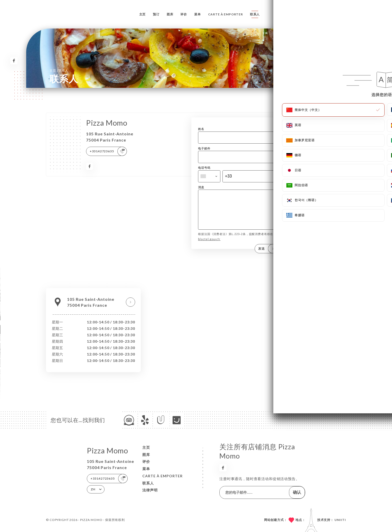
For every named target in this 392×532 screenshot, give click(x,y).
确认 (297, 492)
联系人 (255, 14)
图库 (170, 14)
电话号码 (204, 168)
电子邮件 (204, 148)
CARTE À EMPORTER (226, 14)
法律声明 (150, 490)
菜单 (198, 14)
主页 (143, 14)
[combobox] (209, 176)
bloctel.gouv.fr (209, 246)
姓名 (201, 129)
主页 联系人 (59, 70)
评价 (184, 14)
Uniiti (340, 520)
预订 (156, 14)
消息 (201, 187)
